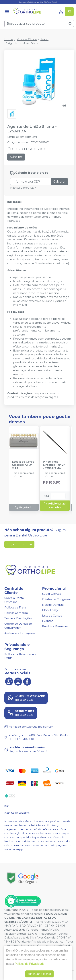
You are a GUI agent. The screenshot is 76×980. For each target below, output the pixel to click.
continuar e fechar (39, 974)
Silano (44, 39)
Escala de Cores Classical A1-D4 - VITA (23, 465)
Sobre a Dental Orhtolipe (14, 600)
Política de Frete (15, 608)
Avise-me (16, 157)
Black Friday (50, 610)
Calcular (60, 182)
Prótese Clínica (27, 39)
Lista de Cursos (52, 616)
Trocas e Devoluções (18, 618)
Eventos (48, 621)
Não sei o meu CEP (23, 188)
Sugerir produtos (19, 544)
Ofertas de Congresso (57, 599)
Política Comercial (16, 613)
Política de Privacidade (30, 964)
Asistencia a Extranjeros (20, 633)
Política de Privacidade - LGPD (20, 657)
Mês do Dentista (53, 605)
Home (9, 39)
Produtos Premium (55, 626)
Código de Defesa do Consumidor (18, 626)
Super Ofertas (51, 594)
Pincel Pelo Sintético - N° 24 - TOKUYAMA (54, 465)
